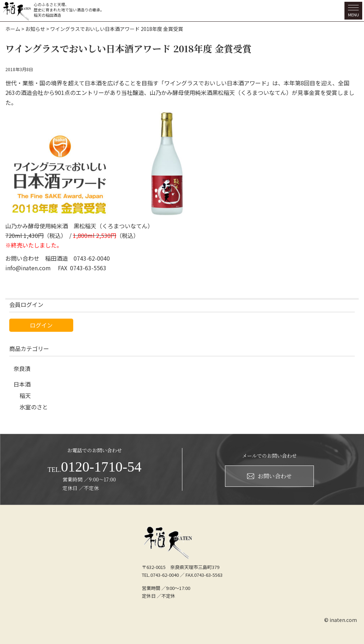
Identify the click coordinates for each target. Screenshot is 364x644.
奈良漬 (22, 368)
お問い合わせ (270, 476)
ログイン (41, 325)
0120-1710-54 (95, 467)
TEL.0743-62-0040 (160, 575)
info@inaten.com (28, 268)
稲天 (25, 395)
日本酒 (22, 384)
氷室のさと (34, 407)
